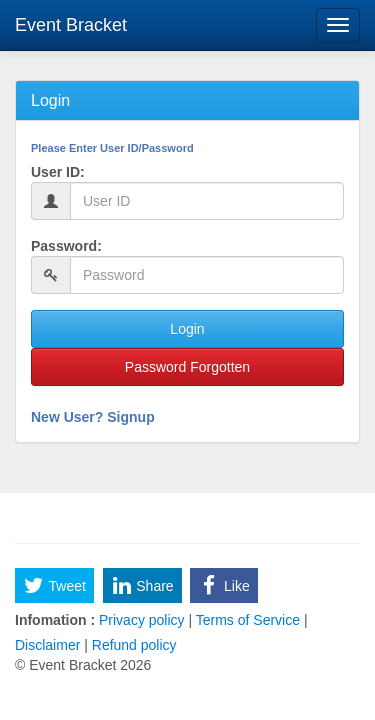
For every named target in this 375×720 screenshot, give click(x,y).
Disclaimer (49, 645)
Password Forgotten (187, 367)
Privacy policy (141, 620)
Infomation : (55, 620)
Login (187, 329)
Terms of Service (248, 620)
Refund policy (132, 645)
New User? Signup (93, 417)
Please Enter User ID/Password (112, 148)
